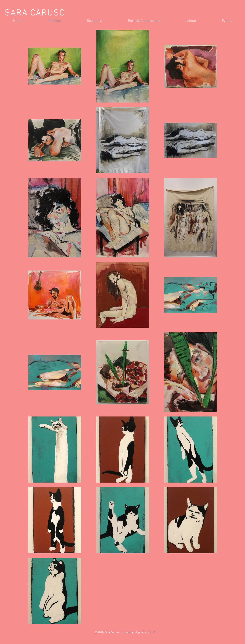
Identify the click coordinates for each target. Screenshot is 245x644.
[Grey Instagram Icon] (155, 632)
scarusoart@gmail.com (137, 632)
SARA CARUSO (35, 13)
